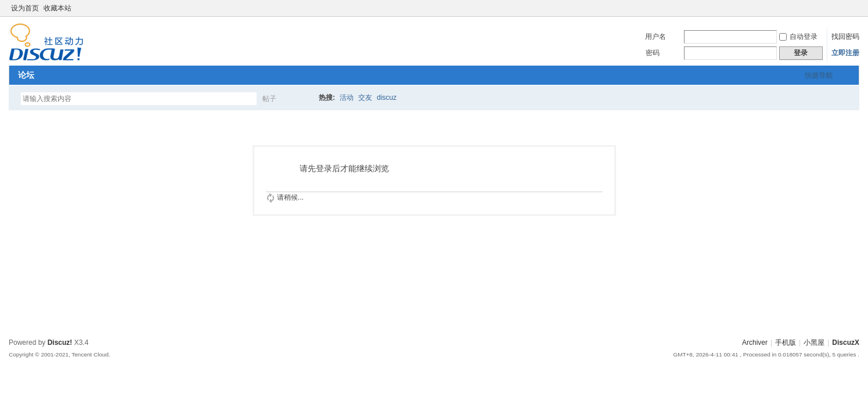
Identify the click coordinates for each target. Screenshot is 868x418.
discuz (387, 98)
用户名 (655, 37)
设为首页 (25, 8)
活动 (347, 98)
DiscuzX (846, 343)
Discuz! (60, 343)
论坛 (26, 75)
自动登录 (798, 37)
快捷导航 (819, 75)
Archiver (755, 343)
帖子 (269, 99)
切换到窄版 (853, 8)
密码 (653, 53)
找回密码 (845, 37)
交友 (365, 98)
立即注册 (845, 53)
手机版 (786, 343)
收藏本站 (57, 8)
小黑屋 (814, 343)
